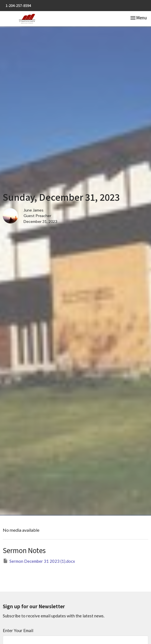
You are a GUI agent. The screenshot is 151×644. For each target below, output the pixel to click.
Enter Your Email (18, 630)
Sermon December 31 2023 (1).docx (39, 561)
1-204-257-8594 (18, 5)
